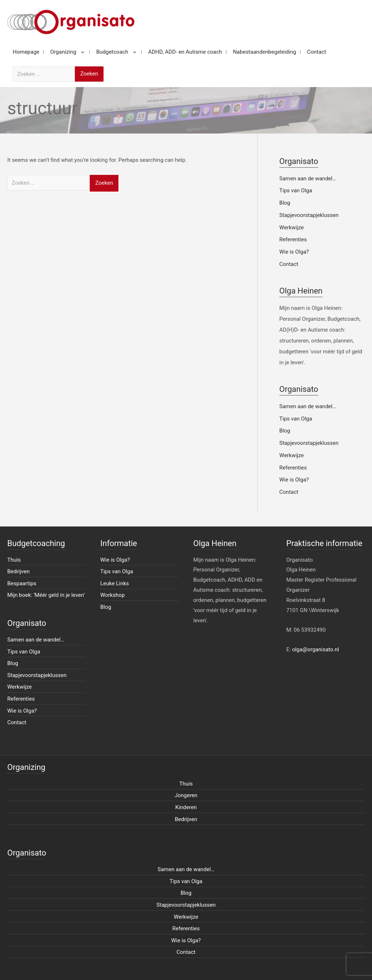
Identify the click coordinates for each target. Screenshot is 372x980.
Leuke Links (115, 583)
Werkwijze (292, 227)
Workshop (112, 595)
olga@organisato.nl (316, 649)
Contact (289, 264)
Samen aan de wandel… (308, 179)
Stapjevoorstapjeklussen (309, 215)
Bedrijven (19, 571)
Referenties (293, 239)
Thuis (14, 560)
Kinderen (186, 807)
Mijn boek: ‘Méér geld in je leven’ (46, 595)
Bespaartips (22, 583)
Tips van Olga (296, 190)
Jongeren (186, 795)
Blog (285, 203)
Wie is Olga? (294, 252)
